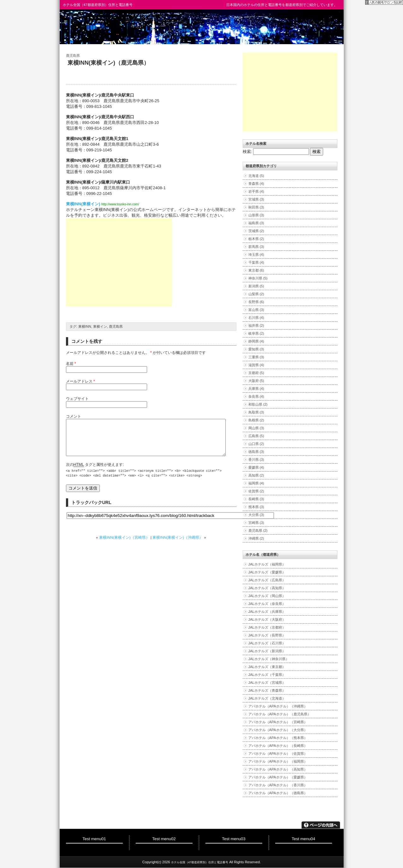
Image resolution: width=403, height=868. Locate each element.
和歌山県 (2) (258, 404)
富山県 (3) (256, 310)
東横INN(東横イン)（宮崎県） (124, 545)
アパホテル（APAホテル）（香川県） (278, 785)
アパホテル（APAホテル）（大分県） (278, 730)
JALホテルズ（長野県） (267, 635)
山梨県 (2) (256, 294)
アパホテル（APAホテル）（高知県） (278, 769)
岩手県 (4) (256, 191)
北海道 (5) (256, 176)
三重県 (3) (256, 357)
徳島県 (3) (256, 452)
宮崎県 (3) (256, 523)
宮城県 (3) (256, 199)
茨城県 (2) (256, 231)
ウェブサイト (77, 399)
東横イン (100, 326)
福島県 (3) (256, 223)
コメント (74, 416)
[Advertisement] (119, 262)
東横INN (85, 326)
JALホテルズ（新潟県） (267, 651)
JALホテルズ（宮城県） (267, 683)
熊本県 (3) (256, 507)
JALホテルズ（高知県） (267, 588)
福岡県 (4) (256, 483)
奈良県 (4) (256, 396)
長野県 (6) (256, 302)
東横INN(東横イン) (83, 204)
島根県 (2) (256, 420)
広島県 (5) (256, 436)
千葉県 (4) (256, 262)
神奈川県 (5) (258, 278)
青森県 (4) (256, 184)
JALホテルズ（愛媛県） (267, 572)
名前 (71, 364)
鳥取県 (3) (256, 412)
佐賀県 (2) (256, 491)
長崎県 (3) (256, 499)
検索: (247, 152)
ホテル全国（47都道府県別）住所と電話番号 (98, 5)
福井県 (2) (256, 325)
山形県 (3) (256, 215)
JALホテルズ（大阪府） (267, 619)
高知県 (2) (256, 475)
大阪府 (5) (256, 381)
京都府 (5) (256, 373)
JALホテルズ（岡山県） (267, 596)
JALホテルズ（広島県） (267, 580)
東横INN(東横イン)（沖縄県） (178, 545)
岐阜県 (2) (256, 333)
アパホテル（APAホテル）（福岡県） (278, 761)
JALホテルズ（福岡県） (267, 564)
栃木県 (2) (256, 239)
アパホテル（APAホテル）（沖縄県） (278, 706)
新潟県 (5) (256, 286)
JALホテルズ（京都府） (267, 627)
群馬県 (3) (256, 247)
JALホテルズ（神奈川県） (269, 659)
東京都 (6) (256, 270)
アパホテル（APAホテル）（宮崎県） (278, 722)
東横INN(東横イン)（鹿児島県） (108, 63)
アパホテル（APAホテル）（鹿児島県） (280, 714)
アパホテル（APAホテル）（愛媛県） (278, 777)
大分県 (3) (256, 515)
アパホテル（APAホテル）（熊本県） (278, 738)
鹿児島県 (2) (258, 531)
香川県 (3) (256, 460)
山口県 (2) (256, 444)
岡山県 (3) (256, 428)
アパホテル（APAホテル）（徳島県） (278, 793)
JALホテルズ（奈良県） (267, 604)
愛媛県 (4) (256, 467)
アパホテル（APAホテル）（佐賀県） (278, 754)
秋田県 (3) (256, 207)
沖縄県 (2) (256, 538)
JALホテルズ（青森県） (267, 690)
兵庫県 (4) (256, 389)
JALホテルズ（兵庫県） (267, 612)
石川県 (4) (256, 318)
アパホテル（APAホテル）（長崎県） (278, 746)
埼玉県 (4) (256, 255)
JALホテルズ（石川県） (267, 643)
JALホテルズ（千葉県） (267, 675)
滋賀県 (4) (256, 365)
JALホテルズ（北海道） (267, 698)
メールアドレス (80, 381)
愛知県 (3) (256, 349)
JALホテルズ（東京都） (267, 667)
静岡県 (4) (256, 341)
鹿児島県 (73, 56)
